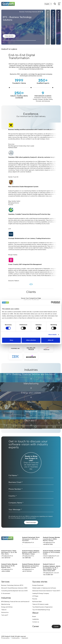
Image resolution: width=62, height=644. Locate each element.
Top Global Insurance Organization (42, 607)
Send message (31, 522)
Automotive (5, 612)
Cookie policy (16, 638)
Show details (53, 335)
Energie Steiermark (38, 585)
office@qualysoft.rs (7, 569)
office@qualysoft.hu (28, 556)
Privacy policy (5, 638)
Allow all (51, 340)
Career (56, 626)
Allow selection (31, 340)
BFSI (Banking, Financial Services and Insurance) (15, 602)
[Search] (55, 4)
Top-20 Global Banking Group (41, 610)
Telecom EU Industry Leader (40, 604)
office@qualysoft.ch (28, 542)
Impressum (25, 638)
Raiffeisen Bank (37, 602)
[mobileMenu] (59, 4)
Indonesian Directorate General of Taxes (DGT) (46, 591)
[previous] (30, 284)
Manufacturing (6, 604)
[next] (32, 284)
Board (34, 617)
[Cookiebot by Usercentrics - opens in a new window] (52, 303)
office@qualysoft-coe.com (51, 573)
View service (9, 36)
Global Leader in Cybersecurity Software (44, 588)
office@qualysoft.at (7, 556)
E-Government (6, 593)
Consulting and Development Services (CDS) (14, 591)
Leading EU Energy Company (41, 593)
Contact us (36, 622)
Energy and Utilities (7, 607)
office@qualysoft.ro (28, 569)
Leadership (35, 619)
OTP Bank (35, 596)
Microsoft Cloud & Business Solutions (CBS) (14, 588)
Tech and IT (5, 615)
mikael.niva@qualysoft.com (51, 556)
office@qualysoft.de (49, 542)
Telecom (4, 610)
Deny (12, 340)
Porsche (35, 599)
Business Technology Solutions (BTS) (12, 585)
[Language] (48, 4)
